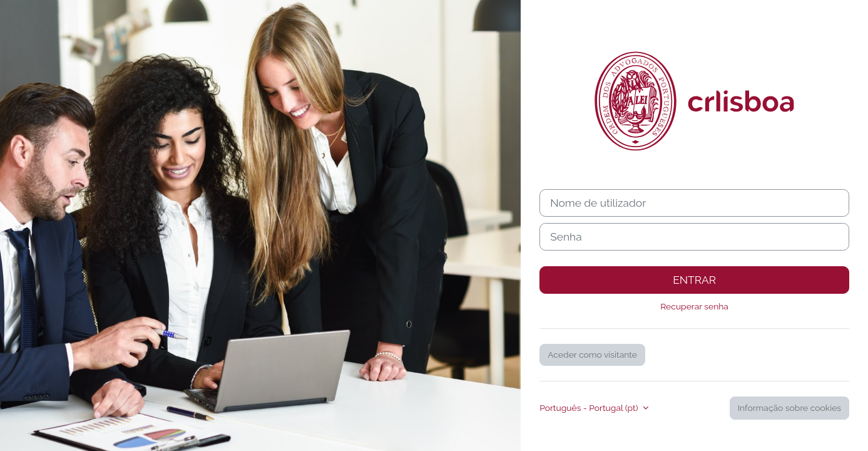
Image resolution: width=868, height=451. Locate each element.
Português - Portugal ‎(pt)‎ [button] (590, 408)
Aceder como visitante (592, 355)
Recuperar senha (694, 306)
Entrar (694, 280)
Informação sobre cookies (789, 408)
